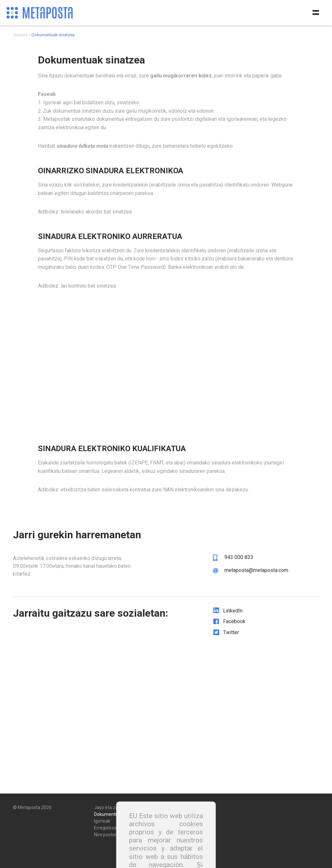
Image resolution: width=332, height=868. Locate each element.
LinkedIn (233, 611)
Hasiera (20, 35)
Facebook (234, 621)
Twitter (231, 632)
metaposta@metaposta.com (256, 570)
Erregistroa (105, 826)
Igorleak (102, 819)
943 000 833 (239, 557)
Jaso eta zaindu (110, 805)
